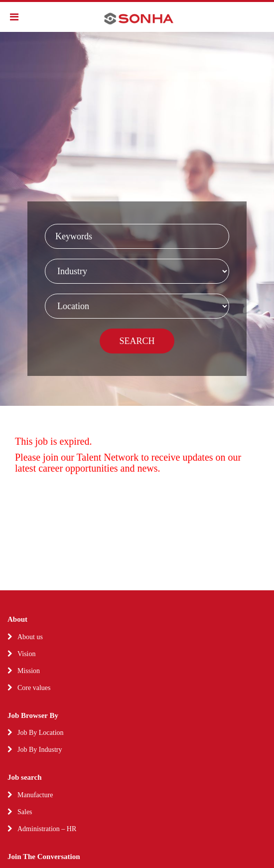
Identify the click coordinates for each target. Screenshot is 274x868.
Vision (27, 654)
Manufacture (35, 795)
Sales (25, 812)
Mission (29, 671)
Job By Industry (40, 750)
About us (30, 637)
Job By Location (41, 733)
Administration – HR (47, 829)
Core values (34, 688)
